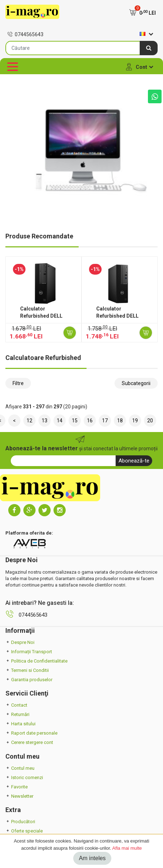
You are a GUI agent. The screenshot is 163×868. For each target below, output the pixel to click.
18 (120, 421)
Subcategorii (136, 383)
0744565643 (25, 34)
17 (105, 421)
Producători (20, 822)
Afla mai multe (127, 848)
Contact (16, 705)
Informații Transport (29, 652)
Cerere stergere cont (29, 742)
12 (29, 421)
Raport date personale (31, 733)
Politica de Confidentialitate (36, 661)
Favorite (17, 787)
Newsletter (19, 796)
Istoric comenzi (24, 777)
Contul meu (20, 768)
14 (60, 421)
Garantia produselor (29, 680)
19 (135, 421)
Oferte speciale (24, 831)
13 (45, 421)
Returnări (17, 714)
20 (150, 421)
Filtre (18, 383)
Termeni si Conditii (27, 670)
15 (75, 421)
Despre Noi (20, 642)
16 (90, 421)
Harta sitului (20, 724)
